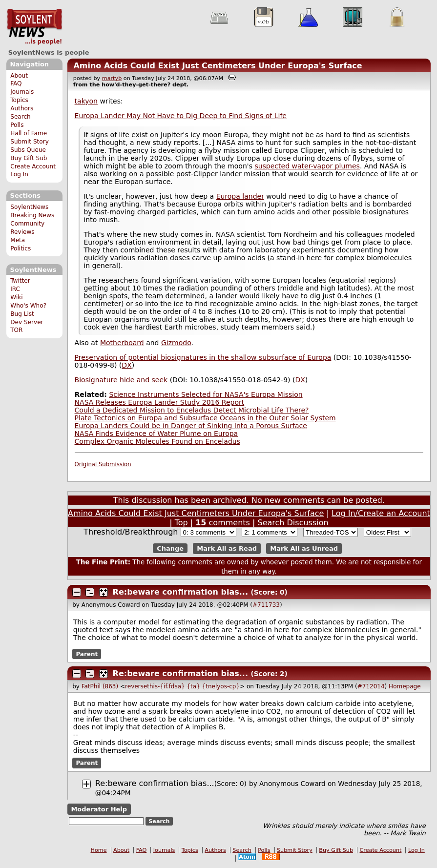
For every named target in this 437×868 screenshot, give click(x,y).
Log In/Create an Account (381, 513)
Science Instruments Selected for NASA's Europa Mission (206, 394)
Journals (22, 92)
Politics (21, 248)
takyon (86, 101)
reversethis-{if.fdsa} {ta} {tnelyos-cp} (182, 686)
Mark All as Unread (304, 548)
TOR (16, 330)
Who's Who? (28, 306)
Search (21, 117)
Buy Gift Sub (29, 158)
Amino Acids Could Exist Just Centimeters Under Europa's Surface (218, 66)
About (19, 76)
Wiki (16, 297)
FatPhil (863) (100, 686)
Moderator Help (99, 809)
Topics (19, 100)
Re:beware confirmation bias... (180, 592)
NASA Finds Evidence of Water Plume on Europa (156, 434)
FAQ (16, 83)
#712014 (371, 686)
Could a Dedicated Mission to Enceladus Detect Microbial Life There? (192, 410)
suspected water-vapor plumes (307, 166)
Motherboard (122, 343)
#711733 (266, 605)
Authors (22, 108)
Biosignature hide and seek (121, 380)
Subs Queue (28, 150)
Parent (87, 654)
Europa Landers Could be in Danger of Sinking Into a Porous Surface (191, 426)
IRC (15, 289)
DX (126, 365)
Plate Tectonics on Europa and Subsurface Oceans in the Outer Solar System (205, 418)
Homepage (405, 686)
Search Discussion (293, 523)
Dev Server (27, 322)
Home (99, 850)
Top (181, 523)
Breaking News (32, 215)
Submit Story (30, 142)
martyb (112, 78)
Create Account (33, 166)
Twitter (20, 281)
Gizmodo (176, 343)
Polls (17, 125)
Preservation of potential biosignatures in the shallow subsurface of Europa (203, 357)
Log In (19, 174)
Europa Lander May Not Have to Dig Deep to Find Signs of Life (181, 116)
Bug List (22, 314)
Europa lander (240, 196)
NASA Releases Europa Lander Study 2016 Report (160, 402)
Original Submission (103, 464)
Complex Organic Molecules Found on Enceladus (157, 441)
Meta (18, 240)
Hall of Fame (29, 133)
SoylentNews (34, 27)
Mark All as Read (227, 548)
